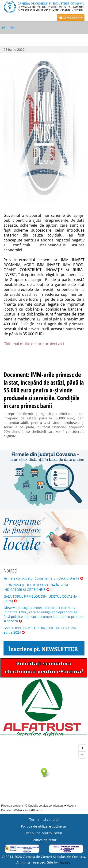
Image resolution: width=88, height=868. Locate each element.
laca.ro (65, 862)
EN (13, 28)
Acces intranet (71, 18)
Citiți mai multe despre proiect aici (34, 344)
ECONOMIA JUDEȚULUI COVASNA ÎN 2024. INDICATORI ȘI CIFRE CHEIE (36, 587)
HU (4, 28)
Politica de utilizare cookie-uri (44, 826)
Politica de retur (44, 840)
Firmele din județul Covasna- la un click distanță (43, 578)
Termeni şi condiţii (44, 819)
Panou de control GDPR (44, 833)
